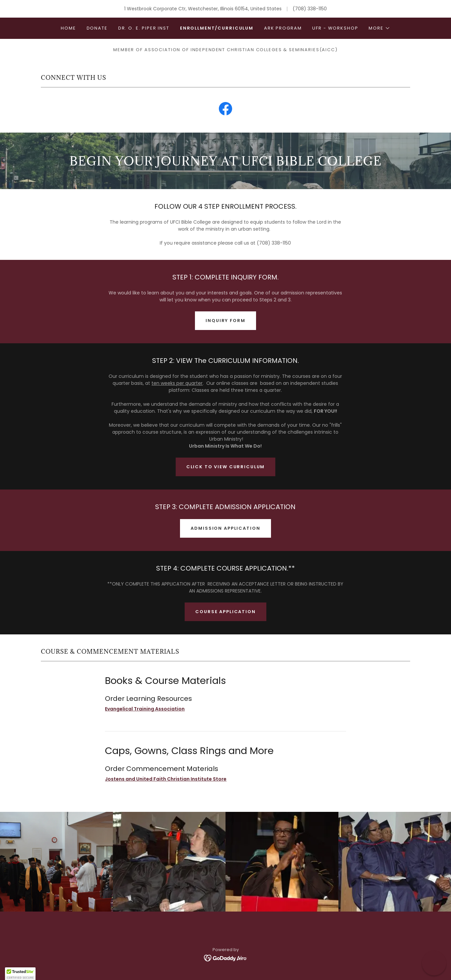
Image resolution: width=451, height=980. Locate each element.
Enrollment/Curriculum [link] (217, 28)
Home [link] (68, 28)
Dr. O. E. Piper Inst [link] (144, 28)
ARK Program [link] (283, 28)
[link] (225, 110)
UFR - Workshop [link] (335, 28)
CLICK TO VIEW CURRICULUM (226, 467)
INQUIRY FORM (225, 321)
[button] (379, 28)
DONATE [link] (97, 28)
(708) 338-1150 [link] (310, 9)
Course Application (225, 612)
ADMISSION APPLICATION (225, 528)
